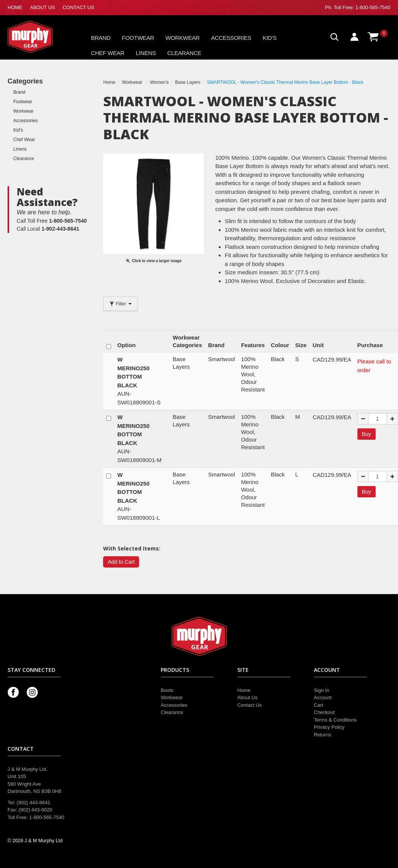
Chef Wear (108, 53)
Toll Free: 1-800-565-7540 (362, 7)
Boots (167, 690)
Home (244, 690)
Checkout (324, 712)
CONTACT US (78, 7)
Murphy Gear (40, 37)
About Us (247, 697)
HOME (15, 7)
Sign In (321, 690)
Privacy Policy (329, 727)
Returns (323, 735)
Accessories (231, 38)
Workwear (183, 38)
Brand (101, 38)
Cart (319, 705)
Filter (120, 304)
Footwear (138, 38)
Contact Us (249, 705)
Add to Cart (121, 562)
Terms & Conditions (335, 720)
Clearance (184, 53)
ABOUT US (42, 7)
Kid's (270, 38)
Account (323, 697)
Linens (146, 53)
